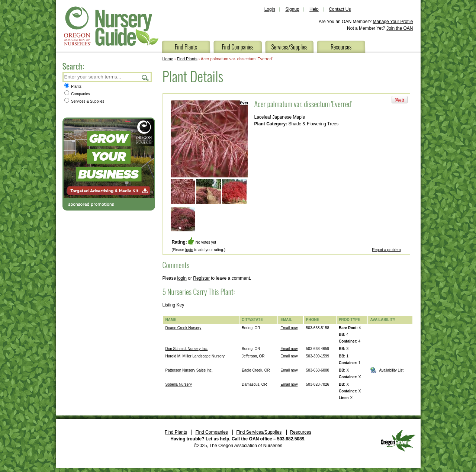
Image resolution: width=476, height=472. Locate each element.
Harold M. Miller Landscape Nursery (195, 356)
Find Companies (237, 47)
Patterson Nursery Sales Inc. (189, 370)
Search (145, 78)
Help (314, 9)
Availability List (391, 370)
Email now (289, 328)
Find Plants (186, 47)
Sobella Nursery (179, 384)
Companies (77, 94)
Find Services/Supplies (259, 432)
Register (201, 278)
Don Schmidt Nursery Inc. (187, 349)
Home (168, 59)
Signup (292, 9)
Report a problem (386, 250)
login (189, 250)
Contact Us (340, 9)
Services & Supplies (84, 101)
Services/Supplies (289, 47)
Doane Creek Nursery (184, 328)
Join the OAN (400, 28)
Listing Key (173, 305)
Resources (341, 47)
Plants (73, 86)
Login (270, 9)
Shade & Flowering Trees (314, 124)
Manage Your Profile (393, 22)
